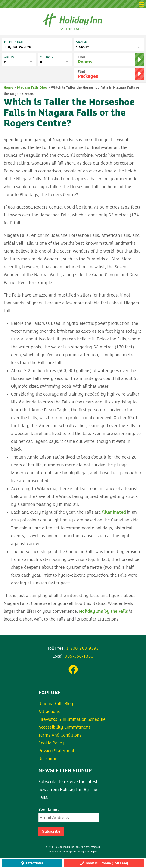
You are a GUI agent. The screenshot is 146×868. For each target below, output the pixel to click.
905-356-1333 (79, 656)
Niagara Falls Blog (32, 87)
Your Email (49, 809)
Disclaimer (49, 759)
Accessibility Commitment (64, 727)
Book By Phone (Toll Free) (104, 863)
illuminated (114, 512)
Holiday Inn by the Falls (104, 611)
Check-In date (14, 42)
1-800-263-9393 (82, 648)
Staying (82, 42)
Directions (32, 863)
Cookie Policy (51, 743)
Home (8, 87)
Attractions (49, 712)
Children (47, 57)
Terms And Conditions (60, 735)
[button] (73, 4)
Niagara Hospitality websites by (73, 852)
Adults (9, 57)
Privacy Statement (56, 751)
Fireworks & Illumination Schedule (72, 719)
